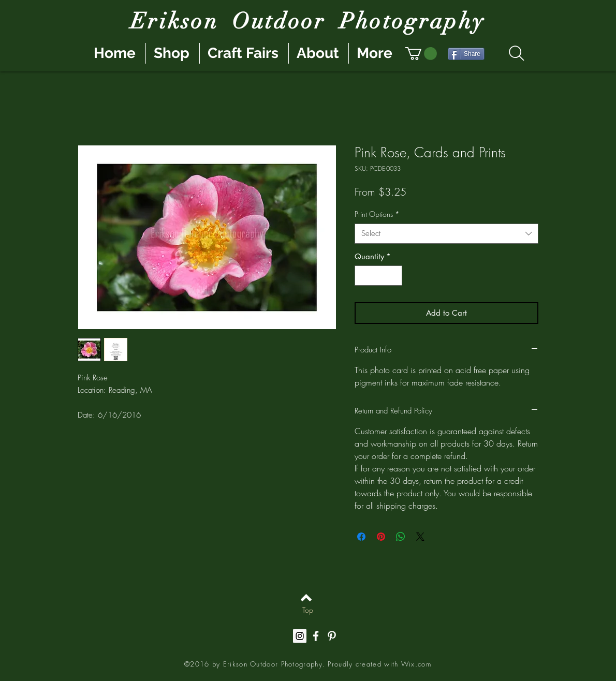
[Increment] (394, 276)
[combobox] (446, 234)
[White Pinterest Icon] (332, 636)
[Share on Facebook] (361, 537)
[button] (421, 54)
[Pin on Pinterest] (381, 537)
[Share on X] (420, 537)
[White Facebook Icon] (316, 636)
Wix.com (416, 664)
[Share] (466, 54)
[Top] (308, 610)
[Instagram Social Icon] (300, 636)
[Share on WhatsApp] (401, 537)
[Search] (516, 53)
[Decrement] (363, 276)
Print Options (377, 214)
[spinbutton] (379, 276)
